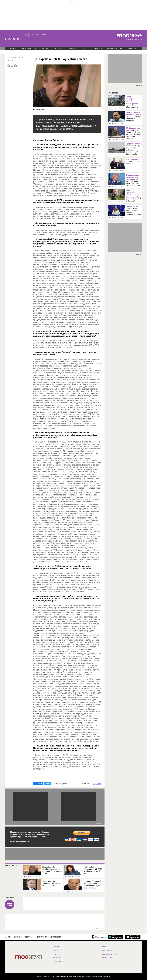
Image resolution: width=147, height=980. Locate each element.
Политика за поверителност (49, 937)
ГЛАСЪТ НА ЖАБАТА (29, 49)
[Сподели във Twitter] (12, 66)
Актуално (57, 958)
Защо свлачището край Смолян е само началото (133, 103)
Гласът (56, 951)
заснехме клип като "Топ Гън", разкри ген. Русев (133, 180)
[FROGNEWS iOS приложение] (133, 937)
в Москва (134, 161)
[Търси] (27, 35)
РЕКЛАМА (29, 937)
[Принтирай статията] (15, 66)
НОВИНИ (13, 49)
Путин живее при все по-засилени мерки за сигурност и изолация (133, 133)
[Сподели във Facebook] (9, 66)
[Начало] (6, 39)
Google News (97, 784)
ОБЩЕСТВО (59, 49)
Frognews (64, 784)
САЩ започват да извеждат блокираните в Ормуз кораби (133, 149)
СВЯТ (84, 49)
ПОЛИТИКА (73, 49)
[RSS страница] (18, 39)
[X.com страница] (14, 39)
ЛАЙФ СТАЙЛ (133, 49)
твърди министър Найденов (134, 117)
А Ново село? (134, 196)
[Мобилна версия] (100, 937)
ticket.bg (108, 976)
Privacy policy (71, 976)
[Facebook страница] (10, 39)
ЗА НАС (7, 937)
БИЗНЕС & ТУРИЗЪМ (115, 49)
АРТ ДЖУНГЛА (97, 49)
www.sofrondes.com (98, 976)
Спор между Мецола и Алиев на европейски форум (133, 210)
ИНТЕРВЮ (45, 49)
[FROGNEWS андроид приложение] (115, 937)
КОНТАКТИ (18, 937)
